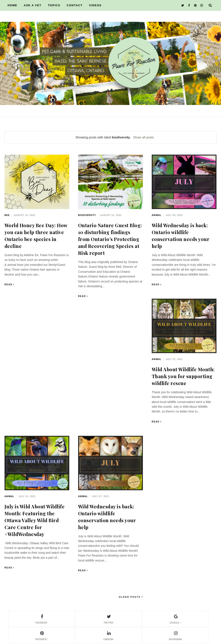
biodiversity (87, 215)
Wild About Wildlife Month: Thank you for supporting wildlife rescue (183, 376)
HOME (12, 5)
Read (8, 285)
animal (157, 215)
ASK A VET (33, 5)
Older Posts (130, 597)
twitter (108, 619)
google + (175, 619)
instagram (175, 635)
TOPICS (54, 5)
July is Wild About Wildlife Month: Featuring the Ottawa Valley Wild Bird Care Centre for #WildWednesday (35, 520)
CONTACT (75, 5)
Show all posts (144, 137)
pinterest (41, 635)
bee (7, 215)
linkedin (108, 635)
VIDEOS (95, 5)
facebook (41, 619)
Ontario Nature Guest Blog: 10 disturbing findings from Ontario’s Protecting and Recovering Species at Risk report (110, 239)
